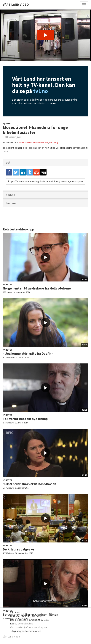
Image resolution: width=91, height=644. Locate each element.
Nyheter (7, 123)
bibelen (28, 142)
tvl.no (41, 91)
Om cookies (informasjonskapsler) (29, 627)
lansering (54, 142)
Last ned (12, 203)
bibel (22, 142)
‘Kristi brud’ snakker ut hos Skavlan (29, 484)
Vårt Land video (11, 637)
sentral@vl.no (25, 624)
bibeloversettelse (40, 142)
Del (8, 162)
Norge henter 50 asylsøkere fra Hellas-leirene (37, 288)
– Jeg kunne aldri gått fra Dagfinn (28, 353)
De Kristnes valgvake (18, 549)
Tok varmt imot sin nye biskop (25, 419)
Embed (10, 195)
